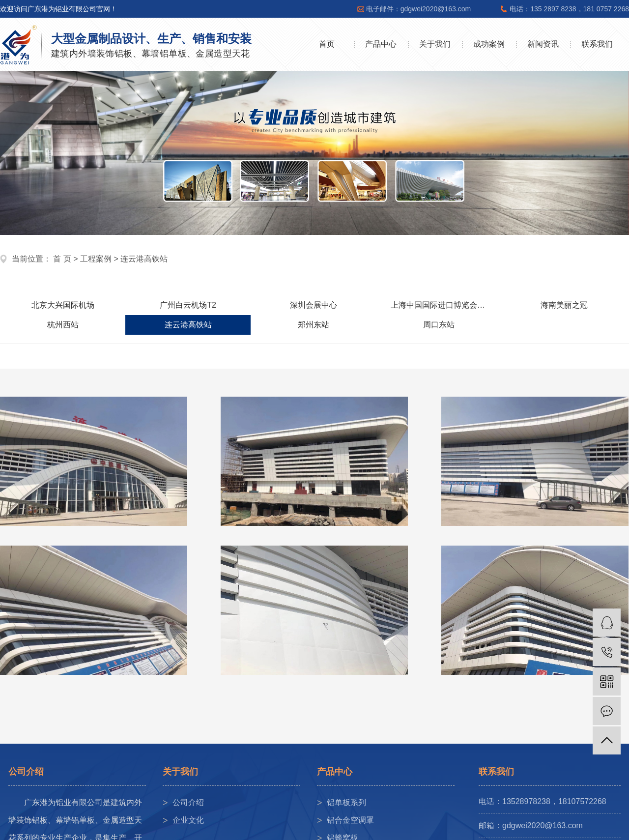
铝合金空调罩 (350, 820)
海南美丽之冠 (564, 305)
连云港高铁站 (144, 259)
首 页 (62, 259)
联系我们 (597, 44)
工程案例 (96, 259)
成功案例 (489, 44)
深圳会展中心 (314, 305)
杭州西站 (63, 325)
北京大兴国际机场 (63, 305)
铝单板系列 (346, 802)
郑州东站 (314, 325)
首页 (327, 44)
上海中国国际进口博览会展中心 (446, 305)
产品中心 (381, 44)
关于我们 (435, 44)
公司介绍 (188, 802)
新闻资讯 (543, 44)
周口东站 (439, 325)
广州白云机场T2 (188, 305)
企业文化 (188, 820)
